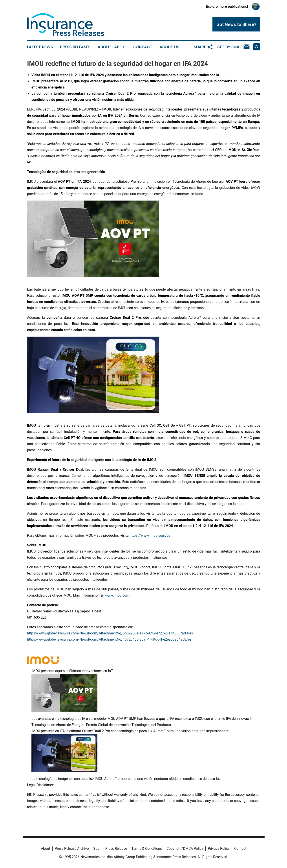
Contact (143, 47)
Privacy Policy (219, 849)
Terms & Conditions (147, 849)
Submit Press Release (110, 849)
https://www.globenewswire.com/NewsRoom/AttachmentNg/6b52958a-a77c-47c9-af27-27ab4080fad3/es (110, 633)
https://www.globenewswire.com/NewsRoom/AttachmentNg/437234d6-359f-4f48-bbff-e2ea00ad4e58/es (109, 639)
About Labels (112, 47)
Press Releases (75, 47)
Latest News (40, 47)
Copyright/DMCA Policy (185, 849)
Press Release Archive (72, 849)
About (46, 849)
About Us (169, 47)
